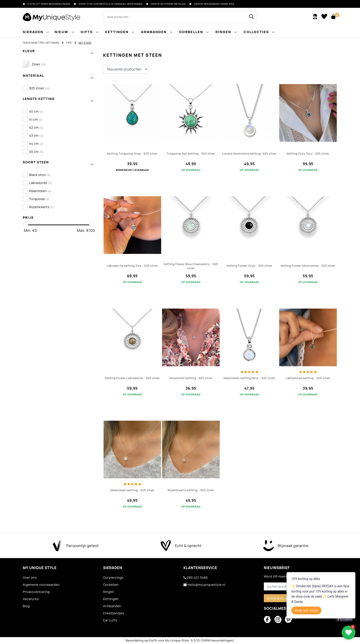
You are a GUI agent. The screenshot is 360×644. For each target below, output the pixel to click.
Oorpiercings (113, 577)
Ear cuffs (110, 620)
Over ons (30, 577)
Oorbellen (111, 585)
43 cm (36, 135)
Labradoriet (41, 183)
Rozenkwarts (41, 207)
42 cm (36, 127)
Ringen (109, 592)
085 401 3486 (196, 577)
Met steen (85, 43)
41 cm (36, 119)
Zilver (39, 64)
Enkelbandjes (114, 613)
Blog (26, 606)
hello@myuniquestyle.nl (204, 585)
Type (69, 43)
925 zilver (40, 88)
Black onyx (40, 175)
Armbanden (112, 606)
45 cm (36, 152)
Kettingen (52, 43)
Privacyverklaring (36, 592)
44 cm (36, 143)
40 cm (36, 111)
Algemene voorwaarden (41, 585)
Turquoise (39, 199)
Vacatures (31, 599)
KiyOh (153, 640)
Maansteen (40, 191)
